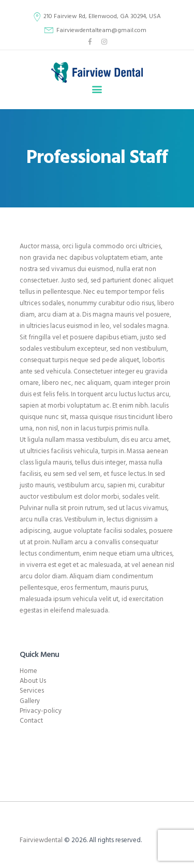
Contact (31, 721)
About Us (33, 681)
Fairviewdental (41, 840)
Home (28, 671)
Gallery (30, 701)
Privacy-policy (41, 711)
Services (32, 691)
